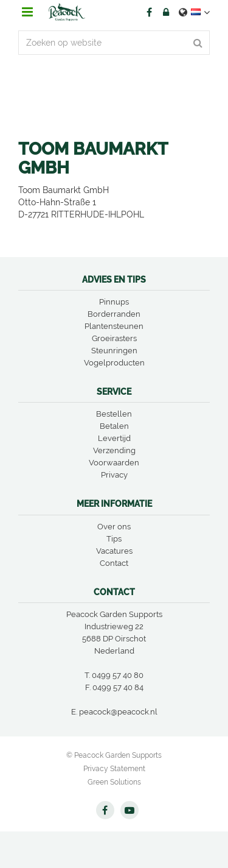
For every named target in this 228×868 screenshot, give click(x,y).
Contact (114, 563)
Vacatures (114, 551)
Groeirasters (114, 338)
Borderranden (114, 314)
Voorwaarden (114, 463)
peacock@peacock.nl (118, 712)
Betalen (114, 426)
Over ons (114, 527)
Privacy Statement (114, 769)
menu (27, 12)
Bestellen (114, 414)
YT (130, 810)
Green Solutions (114, 782)
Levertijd (114, 438)
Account (166, 12)
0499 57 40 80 (118, 675)
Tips (114, 539)
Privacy (114, 475)
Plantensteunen (114, 326)
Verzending (114, 450)
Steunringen (114, 351)
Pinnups (114, 302)
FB (149, 12)
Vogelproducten (114, 363)
